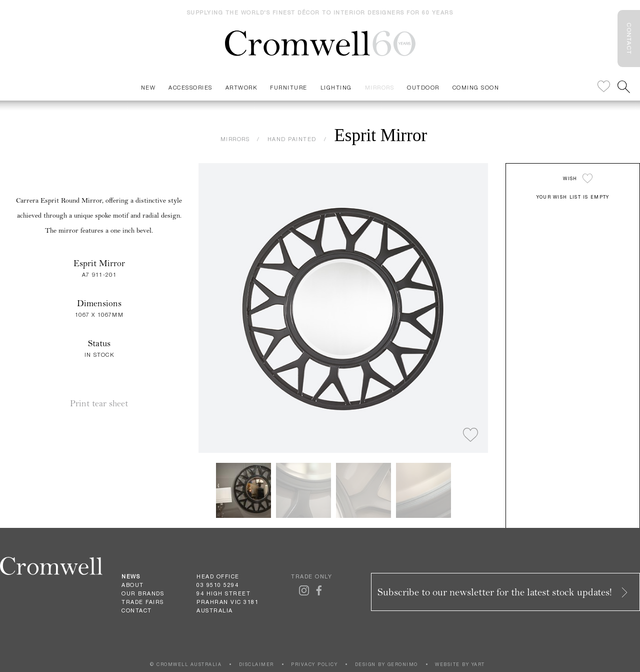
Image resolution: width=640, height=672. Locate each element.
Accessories (190, 87)
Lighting (336, 87)
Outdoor (423, 87)
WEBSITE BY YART (460, 664)
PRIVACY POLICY (314, 664)
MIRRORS (235, 139)
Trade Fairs (143, 602)
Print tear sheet (99, 404)
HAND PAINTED (292, 139)
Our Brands (143, 593)
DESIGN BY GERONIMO (386, 664)
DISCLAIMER (256, 664)
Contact (137, 610)
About (133, 585)
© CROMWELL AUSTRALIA (186, 664)
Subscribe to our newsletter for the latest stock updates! (503, 592)
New (148, 87)
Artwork (241, 87)
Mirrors (380, 87)
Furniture (289, 87)
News (131, 576)
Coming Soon (476, 87)
